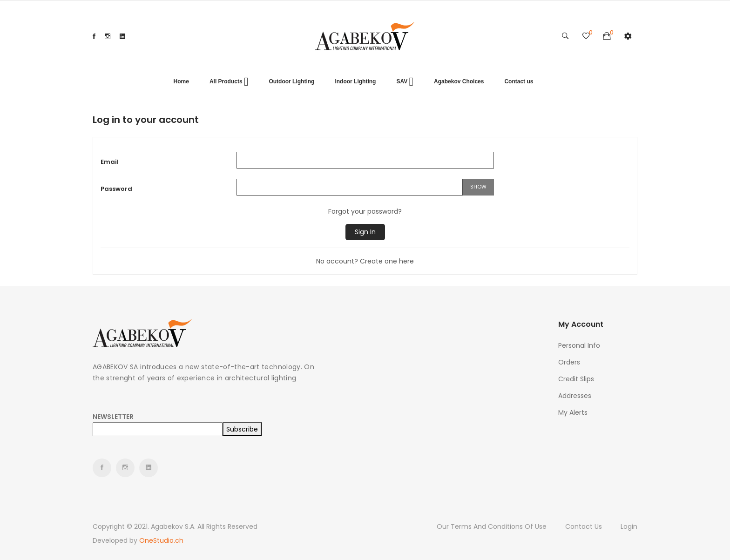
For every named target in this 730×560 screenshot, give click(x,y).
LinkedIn (122, 36)
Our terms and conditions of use (492, 526)
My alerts (573, 412)
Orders (569, 362)
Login (629, 526)
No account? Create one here (365, 261)
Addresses (575, 396)
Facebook (94, 36)
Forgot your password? (365, 211)
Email (110, 162)
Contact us (584, 526)
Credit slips (576, 379)
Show (478, 187)
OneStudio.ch (161, 540)
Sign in (365, 232)
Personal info (579, 345)
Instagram (108, 36)
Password (116, 189)
